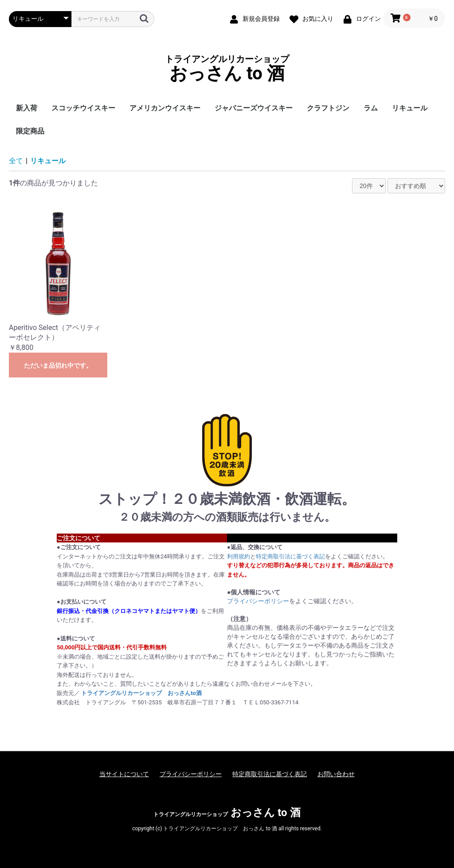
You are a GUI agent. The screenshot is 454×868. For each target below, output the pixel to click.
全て (16, 161)
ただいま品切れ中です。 (58, 365)
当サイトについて (124, 774)
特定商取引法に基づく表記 (290, 556)
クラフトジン (328, 108)
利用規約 (239, 556)
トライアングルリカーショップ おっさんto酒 (141, 693)
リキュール (410, 108)
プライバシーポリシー (258, 601)
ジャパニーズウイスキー (254, 108)
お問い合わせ (336, 774)
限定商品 (30, 131)
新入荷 (27, 108)
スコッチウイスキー (83, 108)
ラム (371, 108)
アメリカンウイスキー (165, 108)
